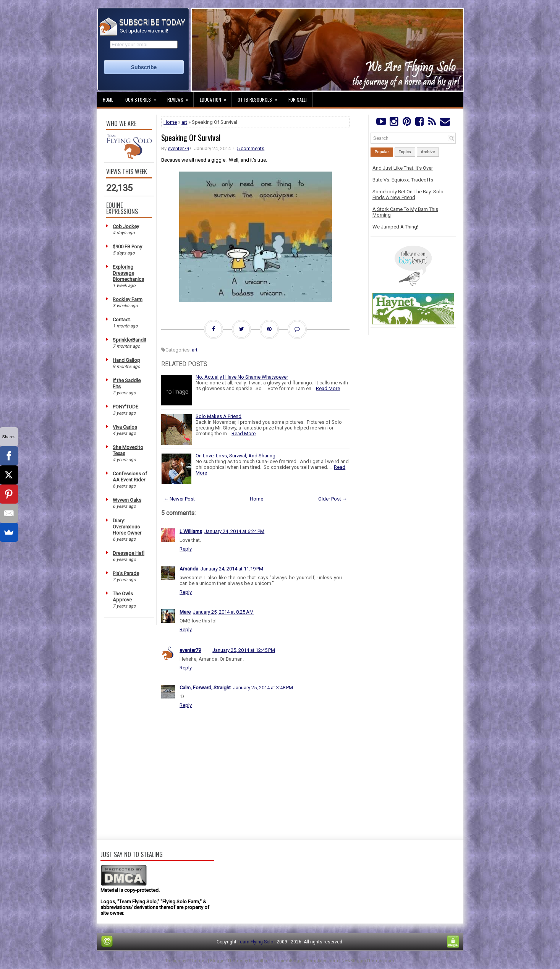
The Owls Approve (123, 597)
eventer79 (178, 148)
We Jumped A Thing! (395, 227)
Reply (186, 549)
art (184, 122)
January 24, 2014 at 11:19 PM (232, 569)
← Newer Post (179, 499)
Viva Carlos (125, 427)
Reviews (180, 97)
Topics (405, 152)
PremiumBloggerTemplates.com (304, 961)
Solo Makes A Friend (218, 416)
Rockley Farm (128, 299)
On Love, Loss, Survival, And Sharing (235, 456)
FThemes (197, 961)
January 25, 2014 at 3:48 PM (263, 688)
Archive (428, 152)
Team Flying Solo (255, 942)
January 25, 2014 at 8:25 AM (223, 612)
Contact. (122, 320)
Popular (382, 152)
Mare (185, 612)
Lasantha (258, 961)
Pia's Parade (126, 573)
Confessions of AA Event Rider (130, 477)
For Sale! (298, 100)
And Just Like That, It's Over (403, 168)
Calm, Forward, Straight (205, 688)
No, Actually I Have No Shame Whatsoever (242, 377)
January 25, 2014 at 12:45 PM (244, 650)
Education (215, 97)
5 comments (251, 148)
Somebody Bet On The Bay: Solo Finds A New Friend (408, 194)
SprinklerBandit (129, 340)
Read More (328, 388)
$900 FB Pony (127, 247)
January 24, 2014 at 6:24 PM (234, 531)
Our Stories (143, 97)
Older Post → (333, 499)
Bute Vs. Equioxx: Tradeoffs (403, 180)
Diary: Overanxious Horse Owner (127, 527)
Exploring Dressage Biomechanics (128, 273)
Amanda (189, 569)
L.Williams (191, 531)
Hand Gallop (126, 360)
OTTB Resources (260, 97)
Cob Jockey (126, 226)
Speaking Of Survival (191, 138)
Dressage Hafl (129, 553)
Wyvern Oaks (127, 500)
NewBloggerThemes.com (368, 961)
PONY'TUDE (125, 407)
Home (108, 100)
